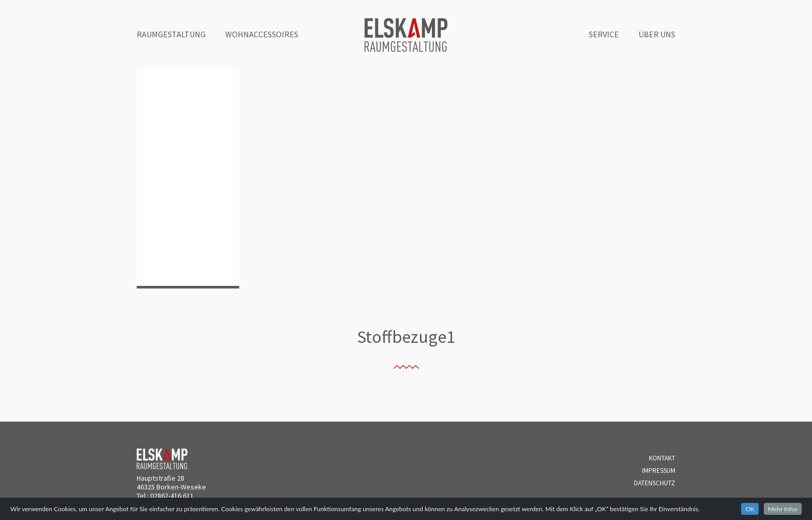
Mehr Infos (783, 509)
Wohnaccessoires (262, 34)
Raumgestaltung (171, 34)
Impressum (659, 471)
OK (750, 509)
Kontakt (662, 458)
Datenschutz (655, 483)
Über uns (657, 34)
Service (604, 34)
